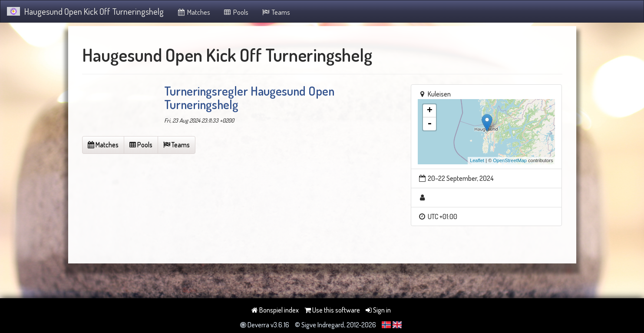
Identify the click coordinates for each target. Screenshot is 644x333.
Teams (276, 12)
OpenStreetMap (510, 160)
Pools (236, 12)
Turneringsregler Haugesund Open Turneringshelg (249, 98)
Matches (193, 12)
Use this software (332, 310)
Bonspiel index (275, 310)
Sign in (378, 310)
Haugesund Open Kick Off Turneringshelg (85, 11)
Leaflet (477, 160)
